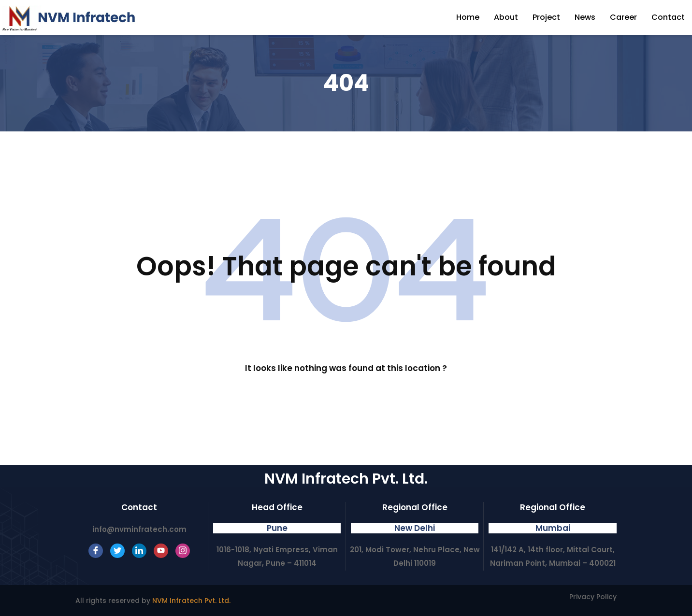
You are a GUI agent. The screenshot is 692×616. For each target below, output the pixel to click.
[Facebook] (96, 551)
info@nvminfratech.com (139, 529)
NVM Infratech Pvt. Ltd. (191, 601)
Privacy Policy (593, 597)
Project (546, 17)
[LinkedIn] (139, 551)
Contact (668, 17)
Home (468, 17)
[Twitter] (117, 551)
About (506, 17)
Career (623, 17)
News (585, 17)
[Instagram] (183, 551)
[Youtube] (161, 551)
